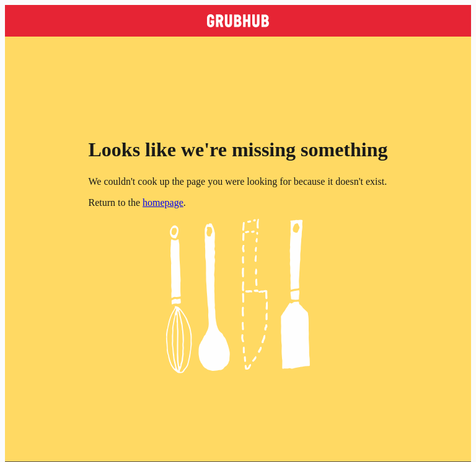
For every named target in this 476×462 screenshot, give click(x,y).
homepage (163, 202)
